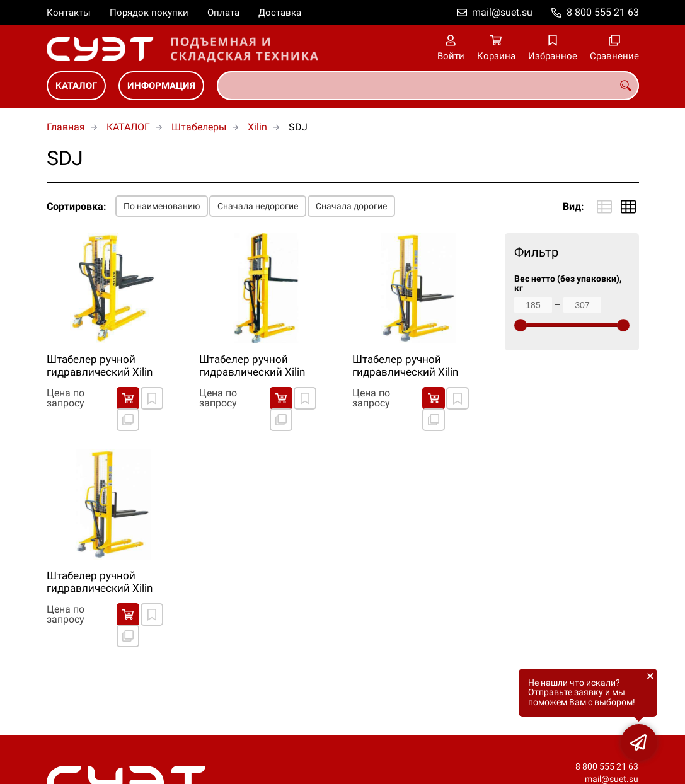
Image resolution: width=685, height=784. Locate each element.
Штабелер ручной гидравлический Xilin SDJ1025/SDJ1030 (252, 366)
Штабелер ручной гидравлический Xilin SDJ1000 (100, 366)
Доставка (280, 13)
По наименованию (162, 206)
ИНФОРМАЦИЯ (161, 86)
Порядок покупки (149, 13)
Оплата (223, 13)
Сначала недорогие (258, 206)
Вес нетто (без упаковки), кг (568, 284)
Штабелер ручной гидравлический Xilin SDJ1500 (405, 366)
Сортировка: (77, 206)
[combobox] (428, 86)
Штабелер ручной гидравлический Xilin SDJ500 (100, 582)
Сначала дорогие (351, 206)
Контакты (69, 13)
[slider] (521, 325)
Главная (66, 127)
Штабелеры (199, 127)
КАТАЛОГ (76, 86)
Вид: (573, 206)
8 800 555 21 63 (603, 12)
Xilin (257, 127)
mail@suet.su (502, 12)
